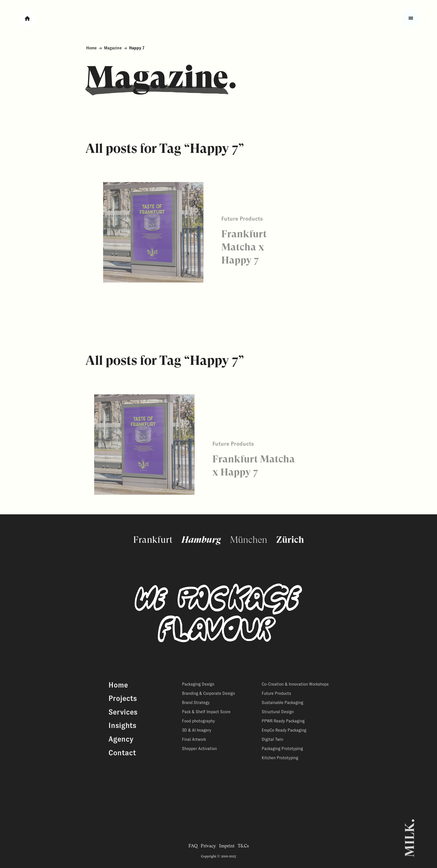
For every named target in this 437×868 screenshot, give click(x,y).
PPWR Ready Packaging (283, 721)
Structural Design (278, 712)
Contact (122, 753)
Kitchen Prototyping (280, 758)
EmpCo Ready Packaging (284, 730)
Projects (123, 698)
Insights (122, 725)
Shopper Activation (199, 749)
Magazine (113, 48)
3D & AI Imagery (197, 730)
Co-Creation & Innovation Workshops (295, 684)
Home (91, 48)
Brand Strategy (196, 703)
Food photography (198, 721)
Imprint (227, 846)
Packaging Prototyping (282, 749)
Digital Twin (272, 739)
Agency (121, 739)
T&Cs (243, 846)
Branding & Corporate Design (208, 693)
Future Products (276, 693)
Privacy (208, 846)
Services (123, 712)
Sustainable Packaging (282, 703)
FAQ (193, 846)
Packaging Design (198, 684)
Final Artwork (194, 739)
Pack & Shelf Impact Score (206, 712)
